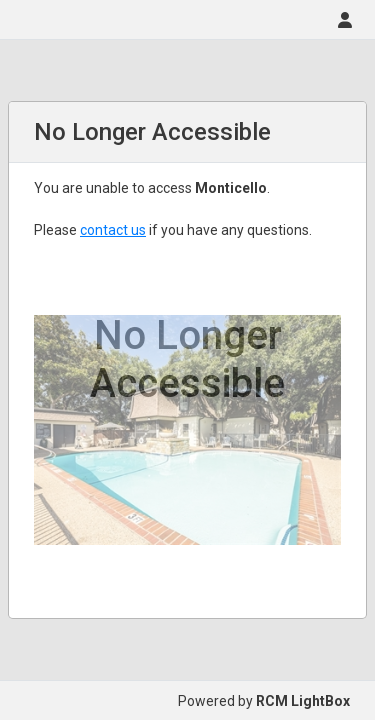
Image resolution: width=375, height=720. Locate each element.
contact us (113, 230)
